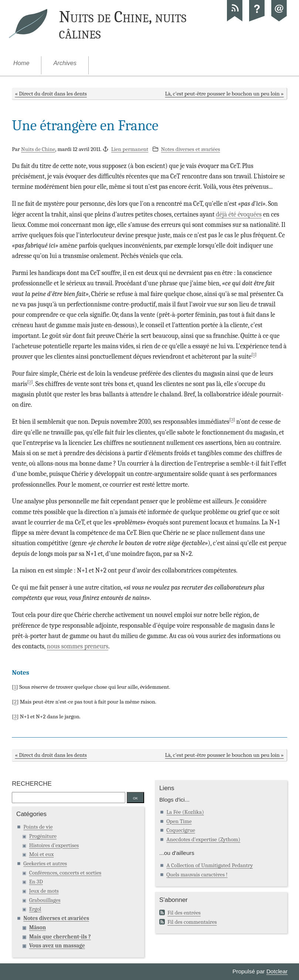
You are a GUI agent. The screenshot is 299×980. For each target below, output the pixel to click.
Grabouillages (45, 900)
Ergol (35, 909)
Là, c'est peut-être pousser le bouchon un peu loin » (225, 94)
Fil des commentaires (192, 922)
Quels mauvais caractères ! (197, 875)
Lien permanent (130, 149)
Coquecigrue (181, 830)
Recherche (32, 784)
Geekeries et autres (45, 863)
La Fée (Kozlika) (185, 812)
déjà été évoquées (239, 214)
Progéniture (43, 836)
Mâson (38, 927)
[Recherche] (68, 798)
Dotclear (277, 971)
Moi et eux (42, 854)
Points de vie (38, 827)
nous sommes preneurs (78, 646)
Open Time (179, 821)
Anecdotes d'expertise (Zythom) (203, 839)
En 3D (36, 882)
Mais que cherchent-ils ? (60, 937)
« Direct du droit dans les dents (51, 94)
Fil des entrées (184, 913)
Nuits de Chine (38, 149)
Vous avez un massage (57, 946)
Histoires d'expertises (54, 845)
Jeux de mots (44, 891)
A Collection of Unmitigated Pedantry (210, 865)
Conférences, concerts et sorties (65, 873)
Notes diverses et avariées (191, 149)
